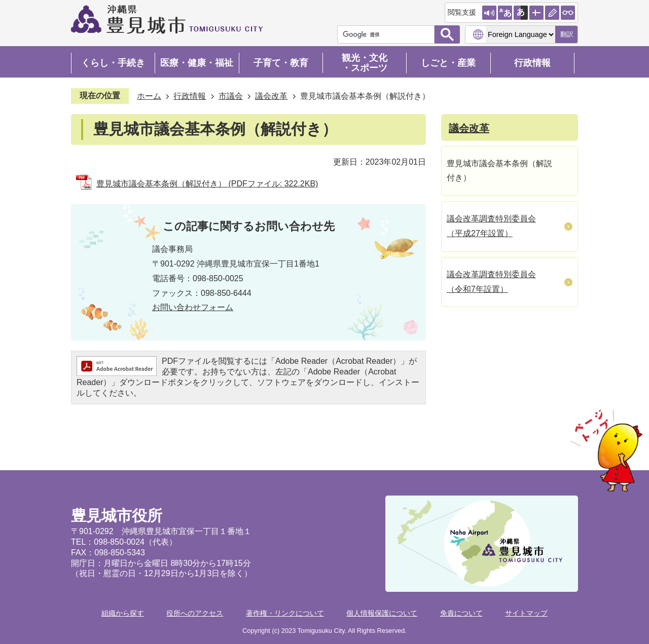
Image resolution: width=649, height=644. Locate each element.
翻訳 (567, 34)
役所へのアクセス (195, 613)
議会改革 (271, 96)
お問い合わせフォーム (193, 307)
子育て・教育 (281, 63)
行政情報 (532, 63)
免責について (461, 613)
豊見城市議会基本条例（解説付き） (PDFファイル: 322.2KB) (207, 184)
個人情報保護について (382, 613)
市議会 (231, 96)
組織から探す (123, 613)
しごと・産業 (448, 63)
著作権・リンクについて (285, 613)
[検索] (388, 34)
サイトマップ (526, 613)
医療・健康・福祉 (197, 63)
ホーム (149, 96)
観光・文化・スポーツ (365, 63)
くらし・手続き (113, 63)
